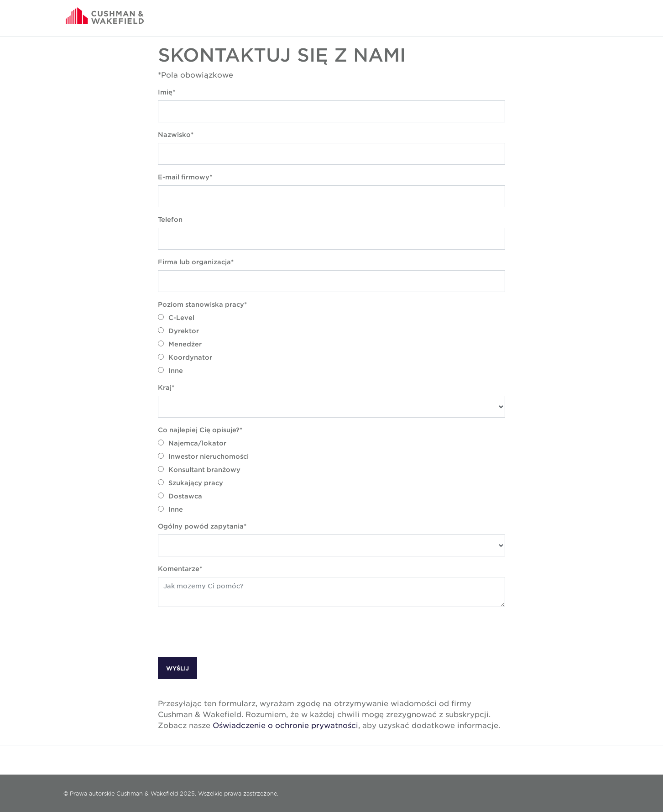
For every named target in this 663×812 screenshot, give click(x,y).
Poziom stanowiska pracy (201, 304)
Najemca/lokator (192, 443)
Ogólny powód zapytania (201, 526)
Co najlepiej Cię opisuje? (199, 430)
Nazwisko (174, 134)
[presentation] (227, 632)
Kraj (165, 387)
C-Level (176, 317)
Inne (170, 370)
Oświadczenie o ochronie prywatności (285, 725)
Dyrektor (178, 331)
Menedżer (180, 344)
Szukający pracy (191, 483)
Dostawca (180, 496)
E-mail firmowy (184, 177)
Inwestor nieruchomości (203, 456)
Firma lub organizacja (194, 262)
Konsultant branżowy (199, 469)
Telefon (170, 219)
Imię (165, 92)
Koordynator (185, 357)
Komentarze (179, 568)
